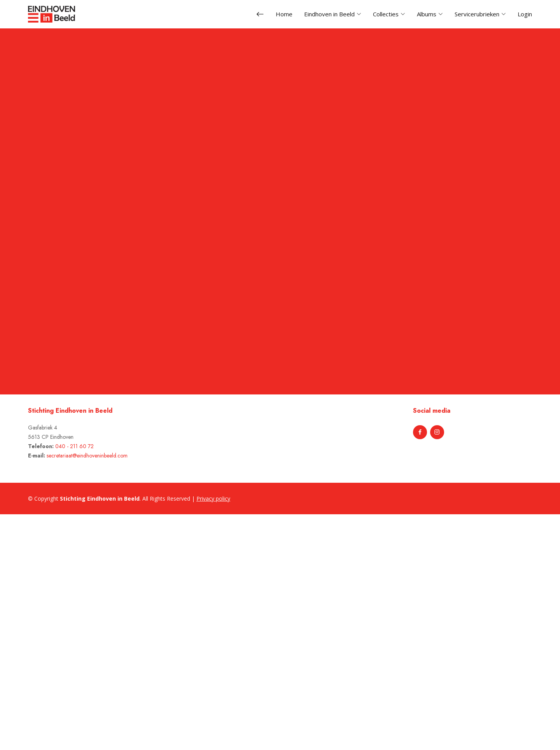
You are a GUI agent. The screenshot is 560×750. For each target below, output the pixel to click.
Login (525, 14)
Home (284, 14)
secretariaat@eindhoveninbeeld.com (87, 456)
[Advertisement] (44, 631)
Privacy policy (213, 499)
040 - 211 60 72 (74, 446)
